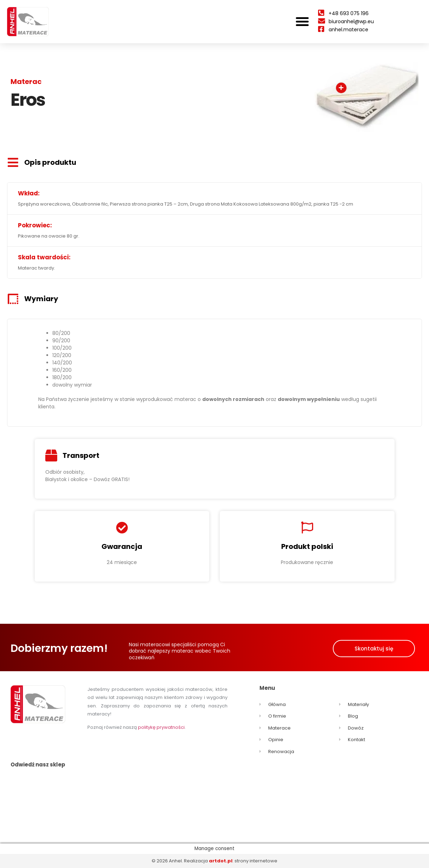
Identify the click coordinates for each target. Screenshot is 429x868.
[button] (302, 21)
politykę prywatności (161, 727)
